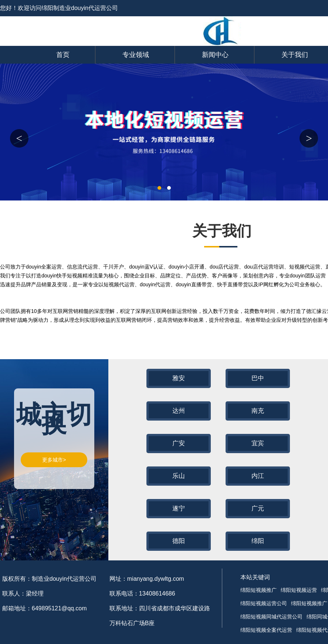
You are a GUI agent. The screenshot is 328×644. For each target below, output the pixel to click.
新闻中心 (215, 55)
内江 (258, 476)
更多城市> (54, 460)
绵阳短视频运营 (299, 590)
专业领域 (136, 55)
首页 (63, 55)
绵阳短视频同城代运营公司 (271, 617)
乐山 (179, 476)
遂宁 (179, 508)
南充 (258, 411)
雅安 (179, 378)
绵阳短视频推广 (258, 590)
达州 (179, 411)
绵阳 (258, 541)
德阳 (179, 541)
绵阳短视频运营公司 (264, 603)
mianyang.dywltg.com (156, 579)
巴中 (258, 378)
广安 (179, 443)
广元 (258, 508)
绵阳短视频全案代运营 (266, 630)
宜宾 (258, 443)
